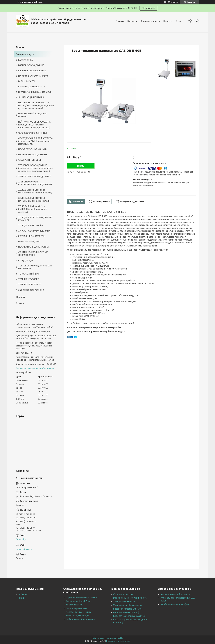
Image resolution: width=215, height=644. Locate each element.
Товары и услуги (25, 54)
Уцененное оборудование (31, 290)
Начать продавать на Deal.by (30, 2)
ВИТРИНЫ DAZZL (27, 81)
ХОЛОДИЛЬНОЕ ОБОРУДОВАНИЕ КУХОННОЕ (35, 219)
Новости (168, 21)
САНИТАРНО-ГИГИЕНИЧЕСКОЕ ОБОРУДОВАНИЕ (33, 254)
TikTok (22, 598)
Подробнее (148, 8)
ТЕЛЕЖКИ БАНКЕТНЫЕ (30, 284)
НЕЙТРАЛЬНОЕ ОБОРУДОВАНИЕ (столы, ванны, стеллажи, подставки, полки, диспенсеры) (34, 125)
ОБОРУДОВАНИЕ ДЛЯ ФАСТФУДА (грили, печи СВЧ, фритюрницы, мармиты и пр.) (35, 141)
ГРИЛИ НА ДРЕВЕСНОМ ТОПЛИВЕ (35, 92)
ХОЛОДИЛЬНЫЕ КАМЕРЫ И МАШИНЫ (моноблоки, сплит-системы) (33, 209)
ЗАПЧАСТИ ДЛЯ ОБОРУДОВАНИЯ (35, 231)
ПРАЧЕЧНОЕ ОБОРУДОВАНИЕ (33, 155)
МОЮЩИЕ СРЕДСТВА (29, 241)
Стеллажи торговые (124, 594)
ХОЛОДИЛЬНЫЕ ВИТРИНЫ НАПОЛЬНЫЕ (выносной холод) (34, 199)
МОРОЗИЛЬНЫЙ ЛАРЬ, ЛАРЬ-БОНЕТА (33, 115)
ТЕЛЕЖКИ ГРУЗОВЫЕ (29, 279)
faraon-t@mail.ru (24, 549)
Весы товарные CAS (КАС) (126, 612)
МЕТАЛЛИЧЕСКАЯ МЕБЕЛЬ (31, 236)
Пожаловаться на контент (118, 641)
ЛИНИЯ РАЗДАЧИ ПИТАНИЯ (31, 97)
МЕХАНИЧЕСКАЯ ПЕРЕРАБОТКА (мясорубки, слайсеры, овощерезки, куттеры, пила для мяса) (36, 105)
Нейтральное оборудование (80, 619)
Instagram (23, 594)
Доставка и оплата (150, 21)
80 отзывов (173, 2)
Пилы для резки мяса (77, 608)
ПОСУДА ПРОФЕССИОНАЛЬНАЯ (34, 247)
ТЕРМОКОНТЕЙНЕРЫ (29, 274)
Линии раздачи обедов (78, 616)
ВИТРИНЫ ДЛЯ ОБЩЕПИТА (32, 87)
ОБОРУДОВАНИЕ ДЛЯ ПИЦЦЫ (33, 133)
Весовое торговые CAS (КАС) (128, 609)
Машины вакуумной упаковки (175, 594)
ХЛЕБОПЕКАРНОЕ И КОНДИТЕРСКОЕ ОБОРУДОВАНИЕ (35, 183)
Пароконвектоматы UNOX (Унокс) (83, 598)
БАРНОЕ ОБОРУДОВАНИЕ (31, 65)
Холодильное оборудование (128, 605)
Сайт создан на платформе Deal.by (107, 638)
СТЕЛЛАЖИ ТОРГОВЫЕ (30, 160)
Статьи (20, 303)
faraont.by (21, 539)
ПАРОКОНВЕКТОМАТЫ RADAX (33, 76)
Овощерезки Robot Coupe (79, 601)
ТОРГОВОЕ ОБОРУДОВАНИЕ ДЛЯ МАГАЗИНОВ (35, 267)
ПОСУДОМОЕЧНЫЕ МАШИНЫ (33, 149)
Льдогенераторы (75, 605)
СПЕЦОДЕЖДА (26, 260)
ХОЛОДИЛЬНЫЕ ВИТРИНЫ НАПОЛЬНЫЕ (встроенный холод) (35, 191)
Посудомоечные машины (79, 612)
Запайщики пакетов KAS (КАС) (175, 604)
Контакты (132, 21)
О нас (178, 21)
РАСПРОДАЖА (26, 60)
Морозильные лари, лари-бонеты (130, 598)
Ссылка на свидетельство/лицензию (35, 368)
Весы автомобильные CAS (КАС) (129, 616)
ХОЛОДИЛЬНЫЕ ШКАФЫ (31, 225)
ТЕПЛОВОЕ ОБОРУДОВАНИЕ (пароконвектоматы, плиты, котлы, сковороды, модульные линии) (36, 168)
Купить (81, 166)
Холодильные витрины (125, 601)
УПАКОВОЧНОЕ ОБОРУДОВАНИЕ (35, 176)
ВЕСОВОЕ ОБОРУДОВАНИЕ (32, 71)
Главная (120, 21)
